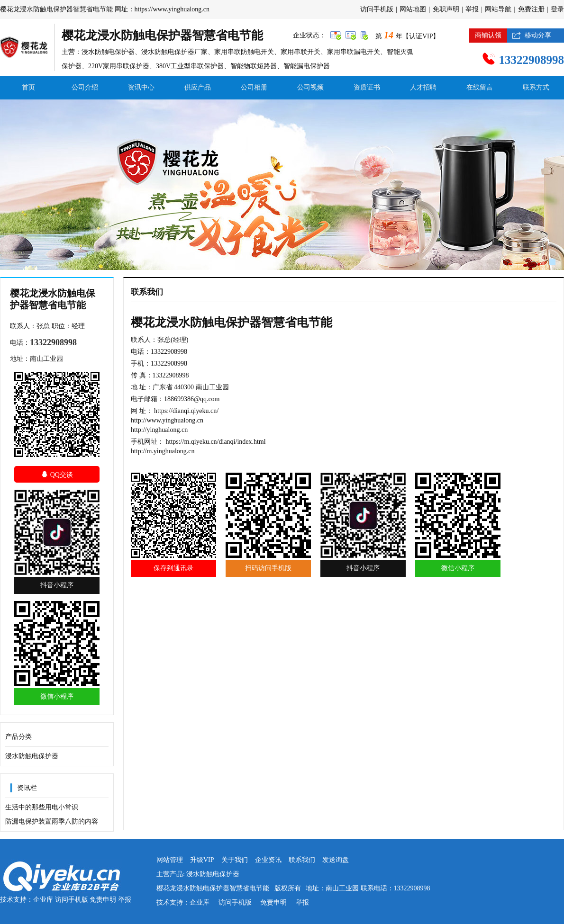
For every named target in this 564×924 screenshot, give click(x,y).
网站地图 (413, 9)
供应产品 (198, 87)
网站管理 (170, 860)
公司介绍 (85, 87)
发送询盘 (336, 860)
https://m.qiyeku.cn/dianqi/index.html (216, 442)
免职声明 (446, 9)
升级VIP (202, 860)
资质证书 (367, 87)
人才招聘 (423, 87)
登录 (557, 9)
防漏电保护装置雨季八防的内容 (52, 821)
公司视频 (310, 87)
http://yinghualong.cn (159, 430)
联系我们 (302, 860)
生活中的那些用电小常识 (42, 807)
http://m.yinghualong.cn (163, 451)
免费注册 (531, 9)
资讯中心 (141, 87)
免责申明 (103, 900)
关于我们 (235, 860)
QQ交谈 (57, 474)
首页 (28, 87)
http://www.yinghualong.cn (167, 420)
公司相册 (254, 87)
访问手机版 (377, 9)
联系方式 (536, 87)
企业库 (43, 900)
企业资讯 (268, 860)
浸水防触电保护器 (32, 756)
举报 (472, 9)
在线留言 (480, 87)
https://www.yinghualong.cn (172, 9)
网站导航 (498, 9)
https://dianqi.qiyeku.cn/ (186, 411)
